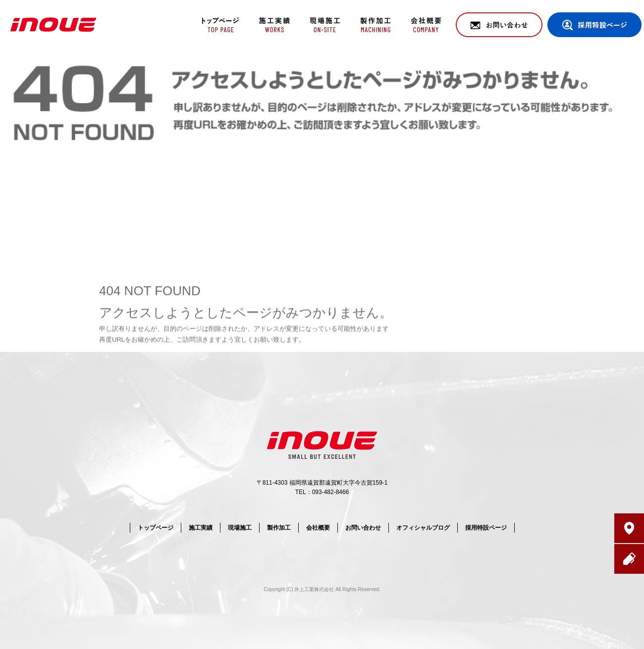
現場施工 (323, 25)
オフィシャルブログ (423, 528)
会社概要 (427, 25)
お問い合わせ (499, 25)
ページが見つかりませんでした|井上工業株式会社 (564, 59)
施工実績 (271, 25)
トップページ (219, 25)
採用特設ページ (594, 25)
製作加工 (375, 25)
